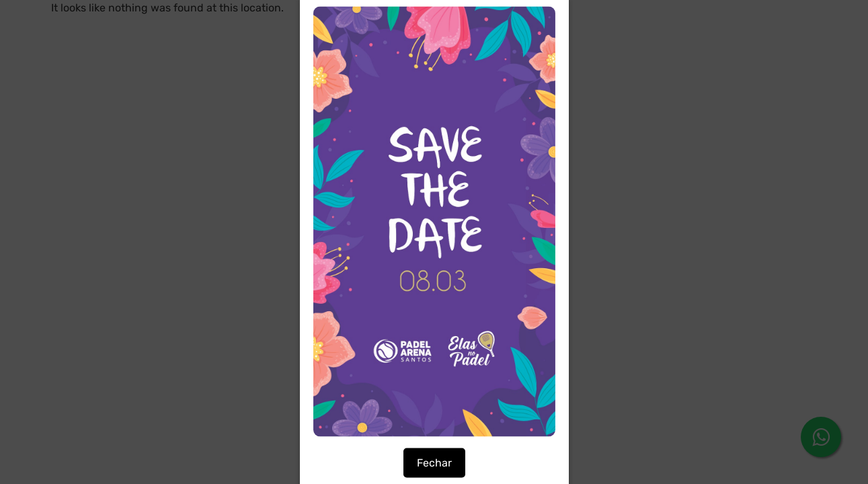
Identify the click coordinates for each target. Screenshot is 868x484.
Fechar (434, 463)
